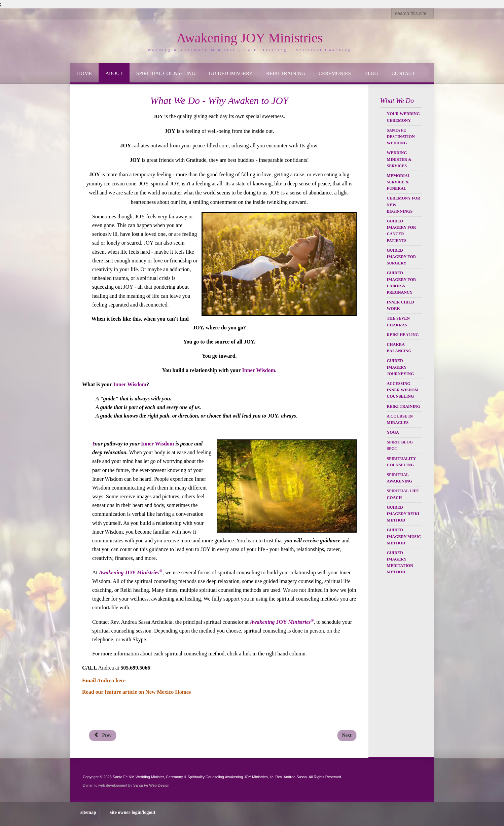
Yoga (393, 432)
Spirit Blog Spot (400, 445)
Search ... (391, 9)
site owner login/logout (133, 812)
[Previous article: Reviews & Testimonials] (103, 735)
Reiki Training (286, 73)
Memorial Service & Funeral (399, 182)
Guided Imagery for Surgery (402, 257)
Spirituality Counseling (401, 462)
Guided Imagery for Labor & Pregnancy (402, 283)
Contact (403, 73)
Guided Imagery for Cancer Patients (402, 231)
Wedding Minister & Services (399, 159)
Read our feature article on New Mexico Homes (136, 692)
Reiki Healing (403, 335)
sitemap (88, 812)
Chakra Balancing (399, 348)
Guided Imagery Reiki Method (403, 514)
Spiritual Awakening (400, 478)
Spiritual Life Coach (403, 494)
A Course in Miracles (400, 419)
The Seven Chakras (398, 321)
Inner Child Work (401, 305)
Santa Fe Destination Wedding (401, 137)
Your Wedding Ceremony (403, 117)
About (114, 73)
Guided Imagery (231, 73)
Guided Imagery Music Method (404, 536)
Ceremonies (335, 73)
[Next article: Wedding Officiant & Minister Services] (347, 735)
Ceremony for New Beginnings (404, 205)
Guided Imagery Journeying (401, 367)
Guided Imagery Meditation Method (400, 563)
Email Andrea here (104, 680)
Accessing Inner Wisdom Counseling (403, 390)
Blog (371, 73)
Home (84, 73)
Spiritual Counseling (166, 73)
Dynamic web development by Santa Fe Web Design (126, 785)
